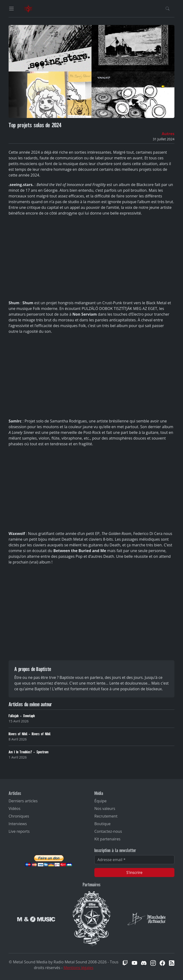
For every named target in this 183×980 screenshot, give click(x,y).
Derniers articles (23, 801)
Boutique (102, 824)
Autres (168, 134)
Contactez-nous (108, 831)
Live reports (19, 831)
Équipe (100, 801)
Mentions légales (78, 968)
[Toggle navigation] (11, 9)
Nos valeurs (105, 808)
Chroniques (19, 816)
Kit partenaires (107, 839)
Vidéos (15, 808)
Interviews (18, 824)
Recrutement (106, 816)
